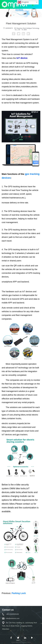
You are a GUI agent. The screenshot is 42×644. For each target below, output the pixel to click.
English (23, 2)
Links (18, 640)
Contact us (8, 610)
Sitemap (24, 640)
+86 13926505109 (10, 614)
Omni (22, 636)
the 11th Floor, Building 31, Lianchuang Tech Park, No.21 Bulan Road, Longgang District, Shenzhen (20, 626)
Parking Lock (19, 593)
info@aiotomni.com (11, 618)
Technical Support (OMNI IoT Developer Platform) (21, 642)
